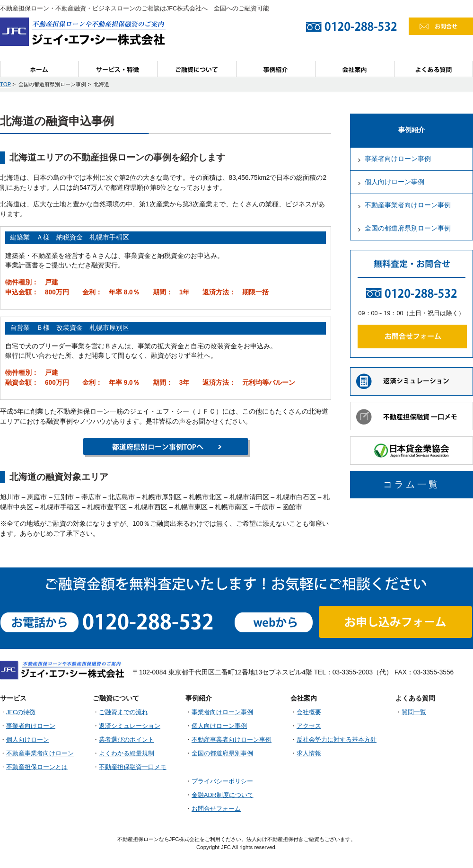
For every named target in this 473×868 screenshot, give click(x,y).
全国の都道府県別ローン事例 (408, 228)
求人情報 (309, 753)
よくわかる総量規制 (127, 753)
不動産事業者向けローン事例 (408, 205)
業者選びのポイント (127, 740)
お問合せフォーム (216, 809)
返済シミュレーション (130, 726)
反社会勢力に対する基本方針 (337, 740)
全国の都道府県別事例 (222, 753)
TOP (5, 84)
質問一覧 (414, 712)
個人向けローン (28, 740)
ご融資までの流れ (123, 712)
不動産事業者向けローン (40, 753)
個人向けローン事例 (394, 182)
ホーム (39, 69)
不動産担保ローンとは (37, 767)
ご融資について (197, 69)
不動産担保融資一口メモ (133, 767)
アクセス (309, 726)
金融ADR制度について (223, 795)
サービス (118, 69)
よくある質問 (434, 69)
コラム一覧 (412, 484)
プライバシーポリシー (222, 781)
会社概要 (309, 712)
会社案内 (355, 69)
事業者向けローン (31, 726)
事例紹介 (276, 69)
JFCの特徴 (21, 712)
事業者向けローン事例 (398, 159)
